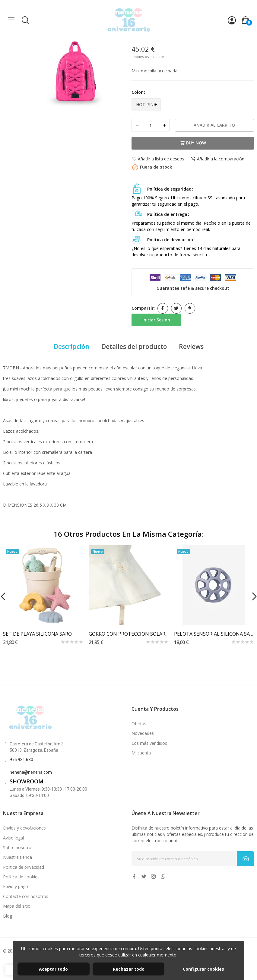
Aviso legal (13, 838)
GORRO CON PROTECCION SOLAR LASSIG (129, 634)
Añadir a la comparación (217, 159)
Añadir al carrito (214, 125)
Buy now (193, 143)
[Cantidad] (151, 125)
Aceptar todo (53, 969)
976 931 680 (21, 760)
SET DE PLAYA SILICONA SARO (37, 634)
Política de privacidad (24, 867)
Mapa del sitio (17, 906)
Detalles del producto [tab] (134, 346)
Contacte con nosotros (26, 896)
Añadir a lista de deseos (158, 159)
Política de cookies (21, 877)
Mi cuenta (141, 753)
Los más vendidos (149, 743)
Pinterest (190, 308)
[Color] (146, 105)
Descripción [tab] (72, 346)
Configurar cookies (203, 969)
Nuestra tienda (17, 857)
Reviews (191, 346)
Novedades (143, 733)
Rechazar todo (129, 969)
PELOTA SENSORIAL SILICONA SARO (214, 634)
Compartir (163, 308)
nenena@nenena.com (31, 772)
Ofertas (139, 724)
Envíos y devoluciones (24, 828)
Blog (8, 916)
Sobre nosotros (18, 847)
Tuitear (176, 308)
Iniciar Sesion (156, 320)
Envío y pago (16, 886)
